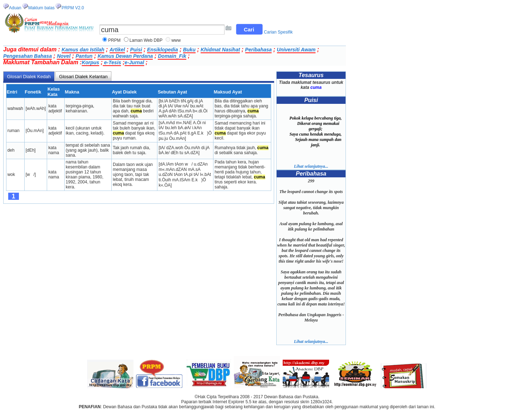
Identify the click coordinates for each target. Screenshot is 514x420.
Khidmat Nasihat (220, 50)
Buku (189, 50)
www (176, 40)
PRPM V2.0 (73, 8)
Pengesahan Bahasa (27, 56)
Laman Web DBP (146, 40)
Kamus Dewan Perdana (125, 56)
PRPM (114, 40)
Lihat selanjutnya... (311, 166)
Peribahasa (259, 50)
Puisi (136, 50)
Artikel (117, 50)
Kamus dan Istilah (83, 50)
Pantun (84, 56)
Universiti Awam (296, 50)
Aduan (15, 8)
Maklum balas (41, 8)
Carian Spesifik (278, 32)
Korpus (90, 62)
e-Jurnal (134, 62)
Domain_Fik (172, 56)
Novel (64, 56)
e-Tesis (112, 62)
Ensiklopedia (162, 50)
